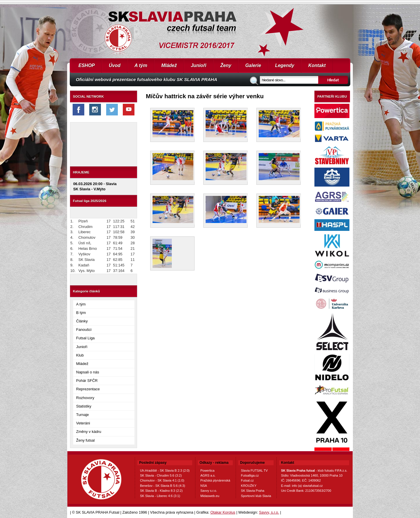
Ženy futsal (85, 440)
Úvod (115, 65)
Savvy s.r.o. (209, 491)
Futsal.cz (247, 480)
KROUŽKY (249, 486)
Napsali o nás (88, 372)
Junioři (198, 65)
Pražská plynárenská (215, 480)
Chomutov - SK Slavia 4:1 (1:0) (162, 480)
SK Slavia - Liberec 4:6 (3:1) (160, 496)
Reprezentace (88, 389)
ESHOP (87, 65)
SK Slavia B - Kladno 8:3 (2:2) (161, 491)
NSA (204, 486)
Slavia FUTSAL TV (254, 470)
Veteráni (83, 423)
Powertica (207, 470)
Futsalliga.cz (250, 475)
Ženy (226, 65)
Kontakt (317, 65)
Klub (80, 355)
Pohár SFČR (87, 381)
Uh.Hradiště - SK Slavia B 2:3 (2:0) (165, 470)
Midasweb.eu (210, 496)
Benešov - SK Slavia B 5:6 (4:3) (163, 486)
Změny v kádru (89, 432)
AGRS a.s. (208, 475)
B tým (81, 313)
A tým (141, 65)
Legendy (285, 65)
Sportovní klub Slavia (256, 496)
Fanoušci (84, 330)
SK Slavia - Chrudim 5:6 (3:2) (161, 475)
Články (82, 321)
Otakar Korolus (223, 512)
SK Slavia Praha (253, 491)
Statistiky (84, 406)
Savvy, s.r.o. (269, 512)
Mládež (169, 65)
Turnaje (83, 415)
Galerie (253, 65)
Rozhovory (85, 398)
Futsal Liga (85, 338)
